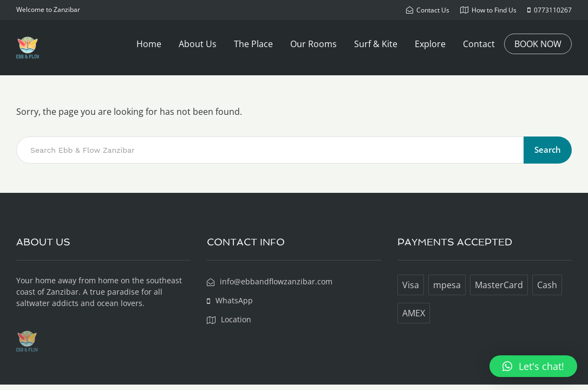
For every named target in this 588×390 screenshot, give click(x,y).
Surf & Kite (376, 44)
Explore (430, 44)
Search (548, 149)
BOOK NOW (538, 44)
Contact (479, 44)
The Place (253, 44)
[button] (533, 366)
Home (149, 44)
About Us (198, 44)
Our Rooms (313, 44)
